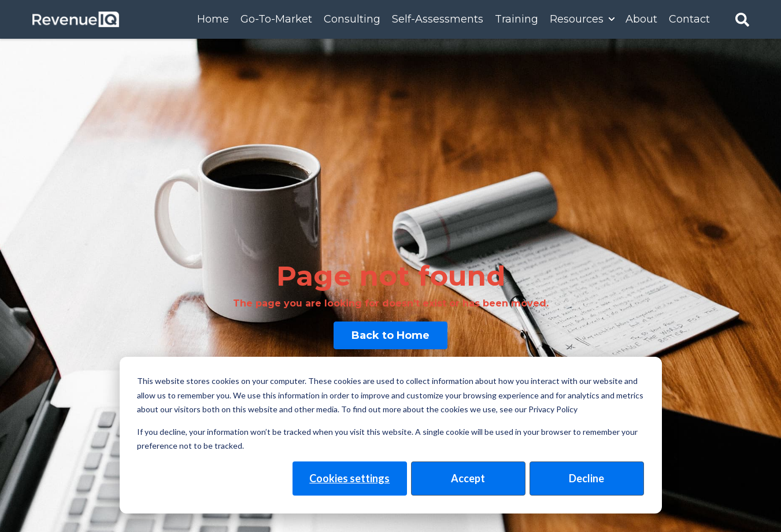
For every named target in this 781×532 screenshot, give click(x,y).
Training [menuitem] (517, 19)
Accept (468, 478)
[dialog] (391, 435)
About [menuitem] (641, 19)
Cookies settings (349, 478)
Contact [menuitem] (689, 19)
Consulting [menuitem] (352, 19)
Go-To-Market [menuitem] (276, 19)
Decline (586, 478)
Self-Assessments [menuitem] (438, 19)
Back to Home (390, 335)
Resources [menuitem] (577, 19)
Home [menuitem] (213, 19)
